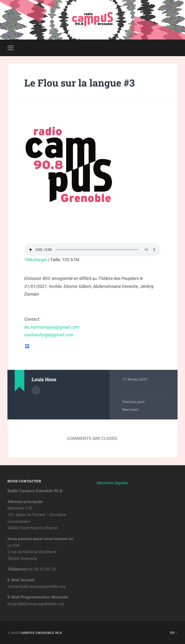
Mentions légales (112, 483)
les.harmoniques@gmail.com (52, 327)
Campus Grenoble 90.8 (41, 633)
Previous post (133, 402)
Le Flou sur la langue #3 (79, 83)
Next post (130, 410)
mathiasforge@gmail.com (49, 335)
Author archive (36, 390)
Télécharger (36, 260)
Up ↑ (174, 633)
